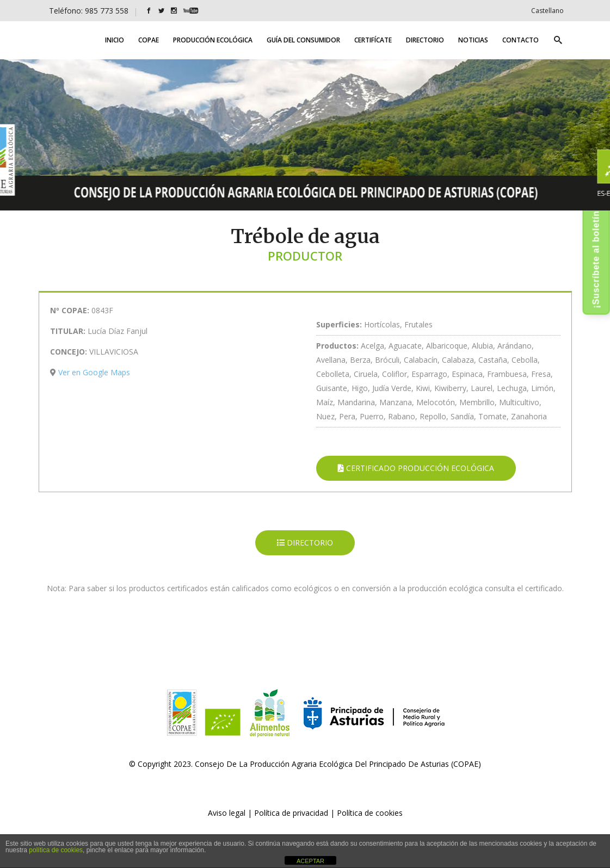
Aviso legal (227, 813)
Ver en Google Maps (94, 372)
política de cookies (56, 850)
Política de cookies (370, 813)
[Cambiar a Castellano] (547, 11)
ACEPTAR (310, 861)
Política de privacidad (291, 813)
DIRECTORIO (305, 542)
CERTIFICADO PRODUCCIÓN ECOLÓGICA (416, 468)
